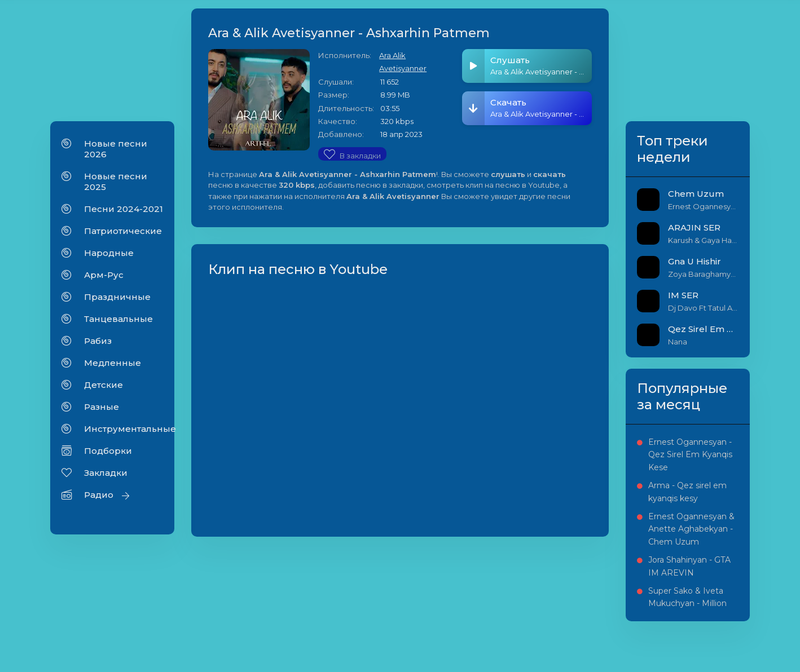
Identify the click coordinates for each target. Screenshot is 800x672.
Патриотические (123, 231)
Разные (102, 407)
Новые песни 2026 (116, 149)
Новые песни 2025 (116, 182)
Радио (99, 495)
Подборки (108, 451)
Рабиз (98, 341)
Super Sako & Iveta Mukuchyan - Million (687, 597)
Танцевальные (118, 319)
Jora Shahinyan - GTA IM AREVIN (689, 566)
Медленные (113, 363)
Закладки (106, 473)
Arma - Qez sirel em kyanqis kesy (687, 492)
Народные (109, 253)
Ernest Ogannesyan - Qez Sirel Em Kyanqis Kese (690, 455)
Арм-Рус (104, 275)
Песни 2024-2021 (124, 209)
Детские (104, 385)
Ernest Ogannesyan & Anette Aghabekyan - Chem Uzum (691, 529)
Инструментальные (124, 429)
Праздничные (117, 297)
